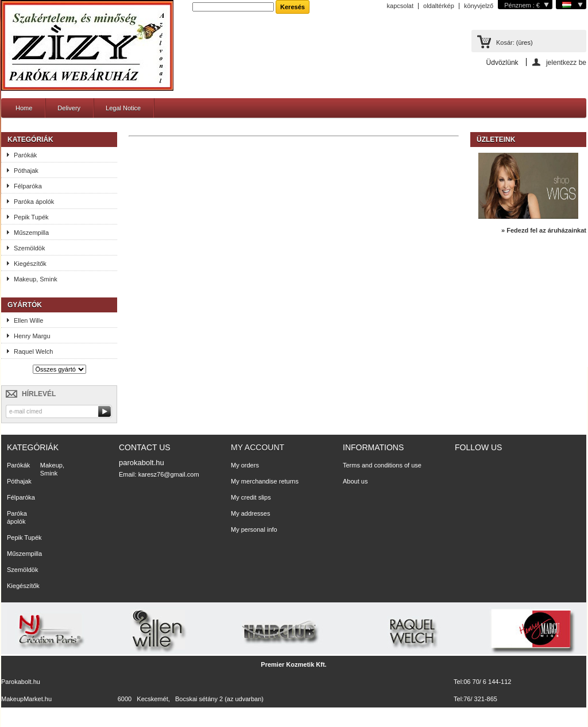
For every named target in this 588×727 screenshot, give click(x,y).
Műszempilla (31, 233)
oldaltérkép (439, 6)
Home (24, 108)
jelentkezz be (566, 62)
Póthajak (26, 171)
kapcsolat (400, 6)
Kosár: (505, 42)
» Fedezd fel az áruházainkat (544, 230)
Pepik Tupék (31, 217)
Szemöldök (29, 248)
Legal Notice (123, 108)
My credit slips (251, 497)
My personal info (254, 529)
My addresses (250, 513)
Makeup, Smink (36, 279)
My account (258, 447)
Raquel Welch (33, 351)
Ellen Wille (28, 320)
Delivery (69, 108)
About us (355, 481)
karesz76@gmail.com (169, 474)
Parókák (25, 155)
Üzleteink (496, 140)
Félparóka (28, 186)
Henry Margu (32, 336)
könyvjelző (479, 6)
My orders (245, 465)
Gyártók (25, 305)
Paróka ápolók (34, 202)
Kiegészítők (30, 264)
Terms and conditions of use (382, 465)
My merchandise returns (265, 481)
